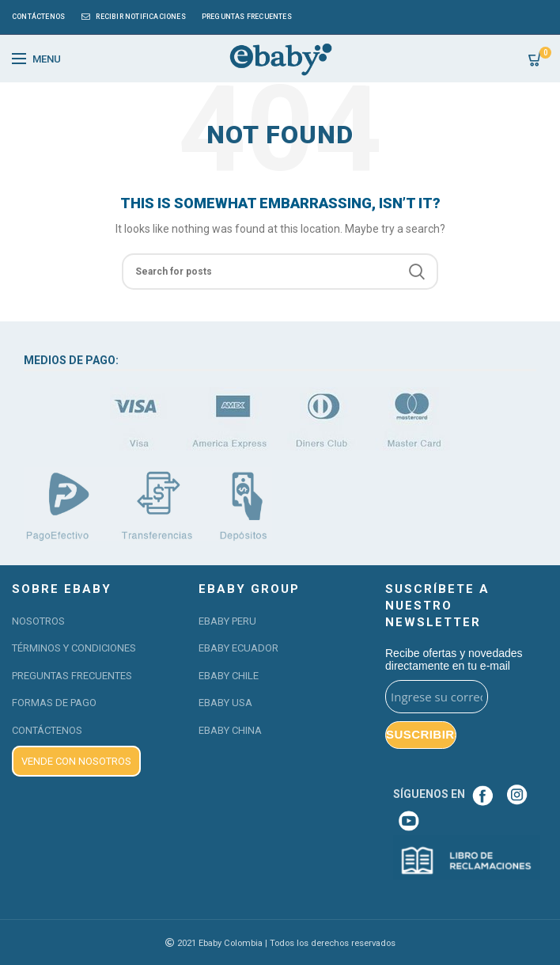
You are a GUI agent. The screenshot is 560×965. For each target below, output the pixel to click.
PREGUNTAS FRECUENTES (72, 676)
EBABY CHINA (230, 730)
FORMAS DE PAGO (54, 703)
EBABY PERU (227, 621)
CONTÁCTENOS (47, 730)
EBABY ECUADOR (238, 648)
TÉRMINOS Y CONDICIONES (74, 648)
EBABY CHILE (229, 676)
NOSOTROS (38, 621)
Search (417, 272)
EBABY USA (225, 703)
